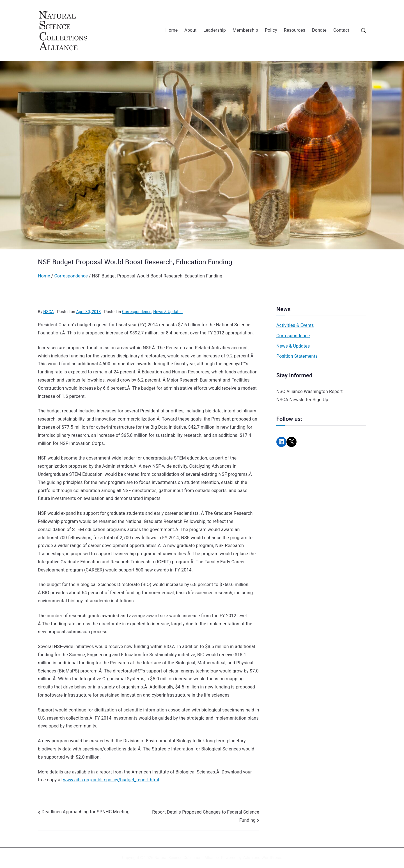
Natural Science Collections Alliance (187, 858)
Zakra (248, 858)
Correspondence (137, 312)
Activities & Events (295, 325)
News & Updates (168, 312)
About (190, 30)
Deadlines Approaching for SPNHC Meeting (85, 812)
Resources (295, 30)
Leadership (215, 30)
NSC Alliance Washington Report (310, 391)
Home (172, 30)
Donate (319, 30)
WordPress (271, 858)
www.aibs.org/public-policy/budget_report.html (111, 780)
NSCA (48, 312)
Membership (245, 30)
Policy (271, 30)
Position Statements (297, 356)
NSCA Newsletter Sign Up (302, 400)
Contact (341, 30)
